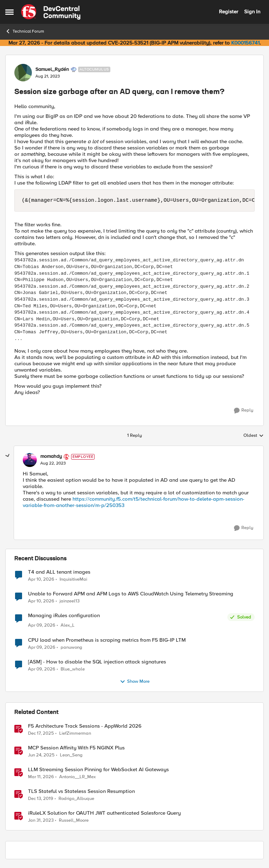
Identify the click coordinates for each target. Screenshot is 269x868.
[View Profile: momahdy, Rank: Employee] (30, 460)
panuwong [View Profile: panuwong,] (71, 647)
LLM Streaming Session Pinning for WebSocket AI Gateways (98, 770)
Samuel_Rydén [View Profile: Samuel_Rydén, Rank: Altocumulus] (52, 69)
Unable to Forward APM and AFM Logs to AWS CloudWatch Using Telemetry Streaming (131, 594)
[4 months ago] (41, 777)
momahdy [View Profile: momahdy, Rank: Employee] (51, 456)
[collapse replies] (8, 456)
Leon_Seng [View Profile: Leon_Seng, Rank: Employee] (71, 755)
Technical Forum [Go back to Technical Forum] (25, 31)
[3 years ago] (41, 821)
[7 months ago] (41, 733)
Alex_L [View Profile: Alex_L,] (68, 625)
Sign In (252, 12)
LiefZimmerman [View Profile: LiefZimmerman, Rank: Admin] (75, 733)
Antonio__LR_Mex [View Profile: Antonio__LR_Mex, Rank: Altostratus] (77, 777)
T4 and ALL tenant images (59, 572)
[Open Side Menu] (9, 12)
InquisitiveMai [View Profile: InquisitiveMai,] (73, 579)
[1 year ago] (41, 755)
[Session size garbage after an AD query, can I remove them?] (53, 463)
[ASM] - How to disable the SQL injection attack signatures (97, 662)
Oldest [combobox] (254, 436)
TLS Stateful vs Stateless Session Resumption (81, 791)
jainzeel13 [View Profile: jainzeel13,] (70, 601)
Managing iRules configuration (64, 616)
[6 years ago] (41, 799)
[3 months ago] (41, 580)
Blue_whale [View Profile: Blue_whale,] (73, 669)
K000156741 (245, 43)
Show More (135, 682)
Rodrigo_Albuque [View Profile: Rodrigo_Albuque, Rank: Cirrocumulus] (76, 799)
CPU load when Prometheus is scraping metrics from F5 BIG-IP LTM (107, 640)
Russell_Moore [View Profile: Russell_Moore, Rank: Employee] (74, 820)
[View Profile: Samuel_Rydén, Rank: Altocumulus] (23, 73)
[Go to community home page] (51, 12)
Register (229, 12)
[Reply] (244, 410)
